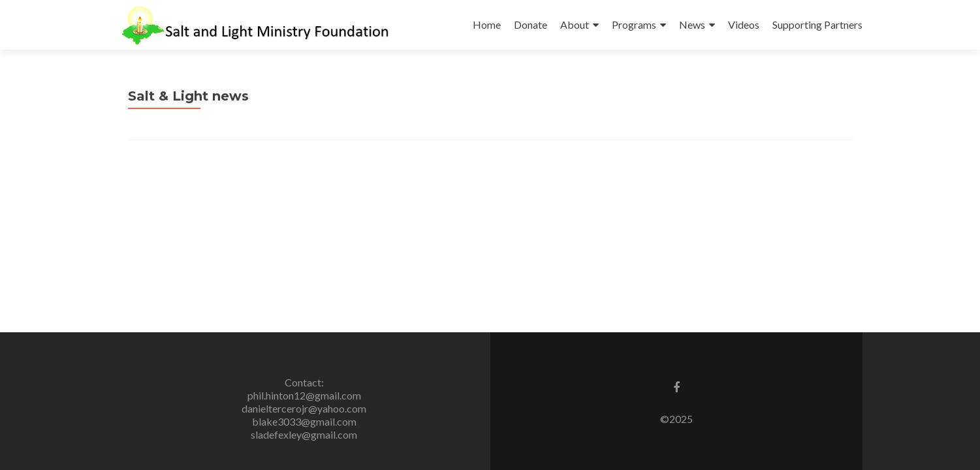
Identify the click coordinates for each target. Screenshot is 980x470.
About (575, 24)
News (692, 24)
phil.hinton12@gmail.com (304, 395)
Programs (634, 24)
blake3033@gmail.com (304, 421)
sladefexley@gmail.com (304, 434)
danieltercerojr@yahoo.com (304, 408)
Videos (744, 24)
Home (487, 24)
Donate (530, 24)
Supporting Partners (817, 24)
